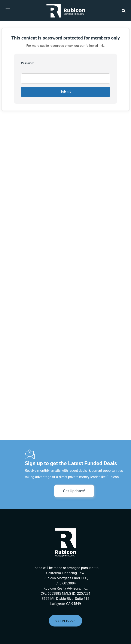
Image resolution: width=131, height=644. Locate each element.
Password (28, 63)
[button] (124, 11)
